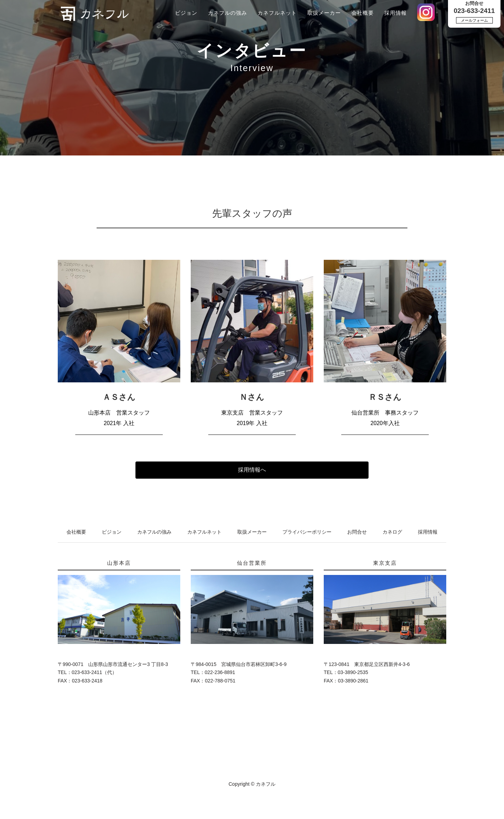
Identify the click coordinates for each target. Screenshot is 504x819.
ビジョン (186, 13)
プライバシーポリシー (307, 532)
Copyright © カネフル (252, 784)
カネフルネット (277, 13)
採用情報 (395, 13)
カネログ (392, 532)
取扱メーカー (324, 13)
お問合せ (357, 532)
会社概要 (363, 13)
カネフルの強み (227, 13)
